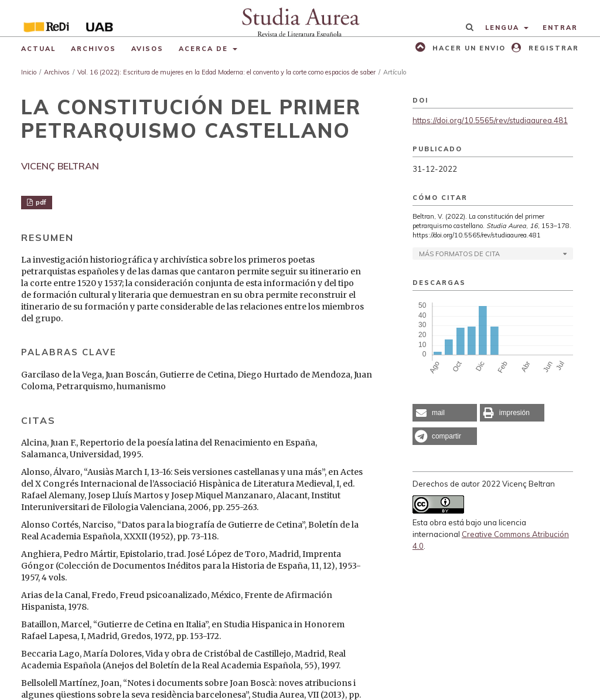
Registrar (552, 48)
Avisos (147, 49)
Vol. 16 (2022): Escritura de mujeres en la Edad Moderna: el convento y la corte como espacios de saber (226, 72)
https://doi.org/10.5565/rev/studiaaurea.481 (490, 120)
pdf (40, 202)
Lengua (504, 28)
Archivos (93, 49)
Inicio (29, 72)
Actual (38, 49)
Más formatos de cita (459, 254)
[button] (445, 413)
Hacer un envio (468, 48)
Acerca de (205, 49)
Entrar (560, 28)
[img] (300, 18)
